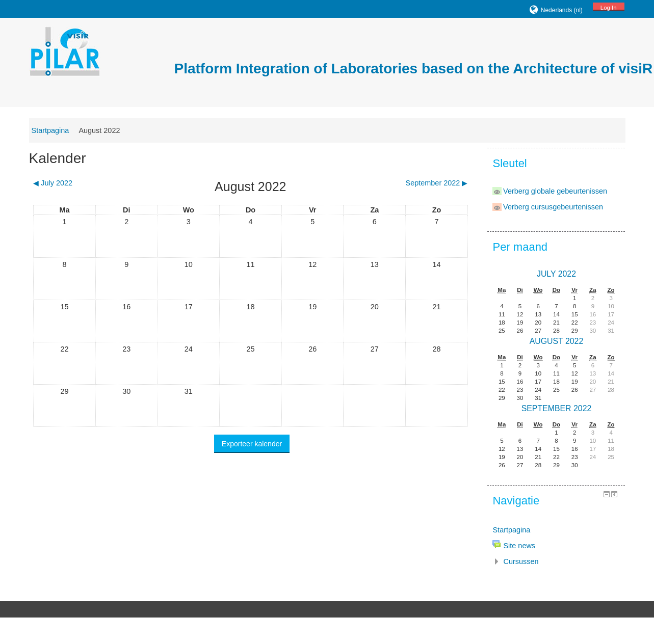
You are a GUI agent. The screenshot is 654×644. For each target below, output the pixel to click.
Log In (597, 8)
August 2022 (110, 130)
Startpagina (61, 130)
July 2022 (548, 273)
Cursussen (515, 561)
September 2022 (548, 408)
